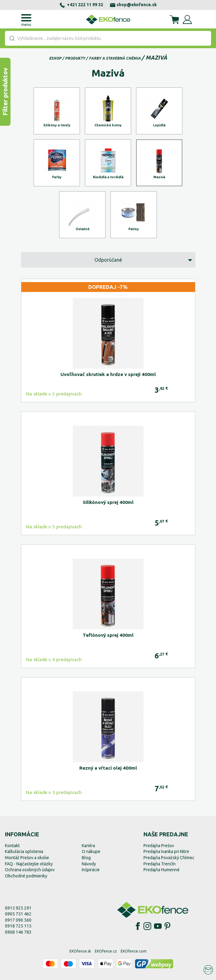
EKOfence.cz (106, 951)
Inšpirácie (91, 870)
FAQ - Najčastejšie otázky (29, 864)
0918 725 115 (18, 926)
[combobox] (108, 38)
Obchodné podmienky (26, 876)
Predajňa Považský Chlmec (169, 858)
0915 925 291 (18, 908)
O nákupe (91, 851)
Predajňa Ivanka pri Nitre (166, 851)
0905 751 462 (18, 914)
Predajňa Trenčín (160, 864)
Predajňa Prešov (159, 846)
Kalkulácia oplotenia (24, 851)
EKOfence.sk (80, 951)
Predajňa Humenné (162, 870)
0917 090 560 (18, 920)
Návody (89, 864)
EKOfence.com (134, 951)
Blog (86, 858)
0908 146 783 (18, 932)
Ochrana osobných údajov (30, 870)
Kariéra (88, 846)
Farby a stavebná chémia (115, 58)
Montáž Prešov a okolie (27, 858)
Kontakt (12, 846)
